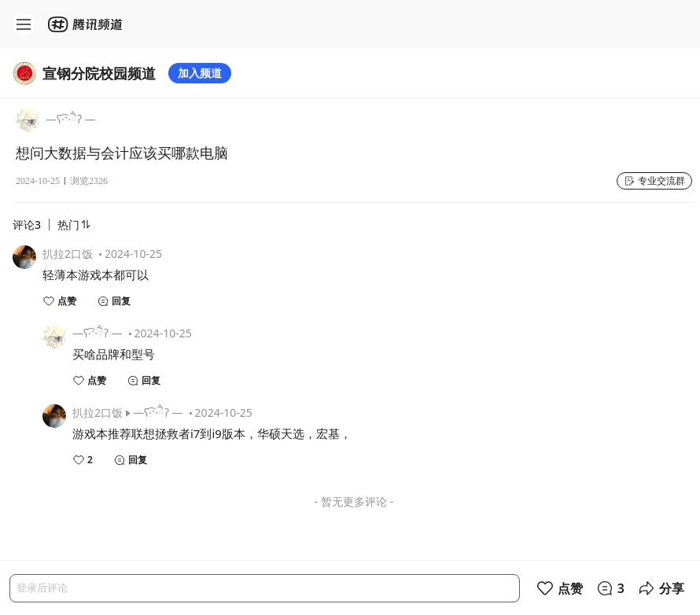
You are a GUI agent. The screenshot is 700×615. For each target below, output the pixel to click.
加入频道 (200, 73)
